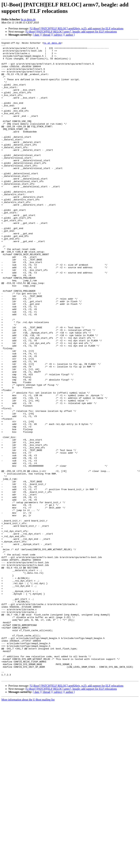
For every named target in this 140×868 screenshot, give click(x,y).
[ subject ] (58, 35)
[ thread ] (47, 35)
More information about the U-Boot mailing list (28, 827)
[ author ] (69, 35)
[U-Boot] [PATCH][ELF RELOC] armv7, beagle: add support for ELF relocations (71, 32)
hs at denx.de (28, 19)
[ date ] (37, 35)
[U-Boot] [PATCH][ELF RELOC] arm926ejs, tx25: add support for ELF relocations (77, 28)
